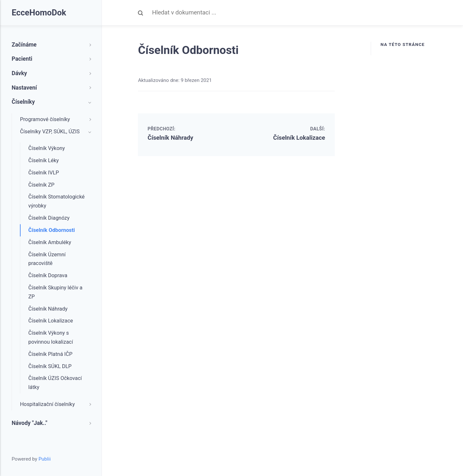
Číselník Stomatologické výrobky (56, 201)
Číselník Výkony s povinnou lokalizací (51, 337)
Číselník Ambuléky (50, 242)
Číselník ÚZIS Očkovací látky (55, 383)
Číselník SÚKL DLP (50, 366)
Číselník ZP (41, 185)
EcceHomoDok (39, 13)
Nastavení (24, 88)
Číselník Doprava (48, 275)
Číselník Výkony (47, 148)
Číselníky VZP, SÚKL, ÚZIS (50, 132)
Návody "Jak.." (29, 423)
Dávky (19, 73)
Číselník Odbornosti (52, 230)
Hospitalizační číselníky (47, 404)
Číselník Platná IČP (50, 354)
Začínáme (24, 45)
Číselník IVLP (44, 173)
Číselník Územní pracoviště (47, 259)
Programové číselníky (45, 119)
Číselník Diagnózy (49, 218)
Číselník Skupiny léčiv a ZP (55, 292)
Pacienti (22, 59)
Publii (45, 459)
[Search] (243, 13)
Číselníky (23, 102)
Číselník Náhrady (170, 138)
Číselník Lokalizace (299, 138)
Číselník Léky (44, 160)
